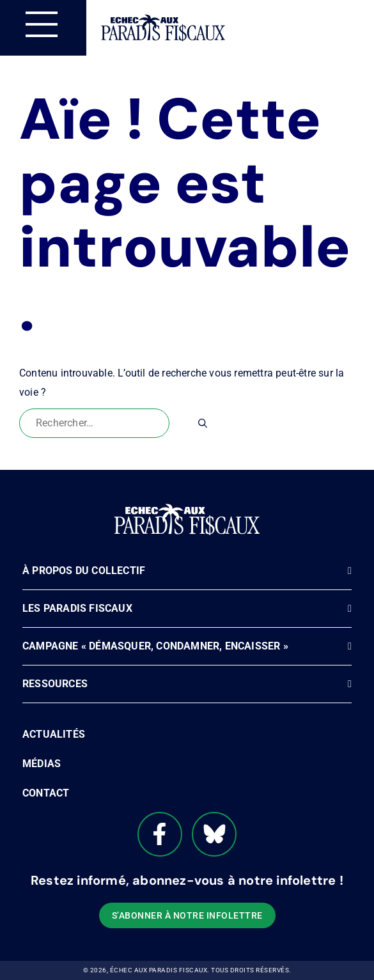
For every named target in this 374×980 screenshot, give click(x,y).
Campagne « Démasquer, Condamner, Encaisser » (155, 646)
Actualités (54, 734)
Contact (46, 793)
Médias (42, 764)
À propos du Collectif (84, 571)
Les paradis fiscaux (77, 608)
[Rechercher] (203, 423)
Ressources (55, 684)
